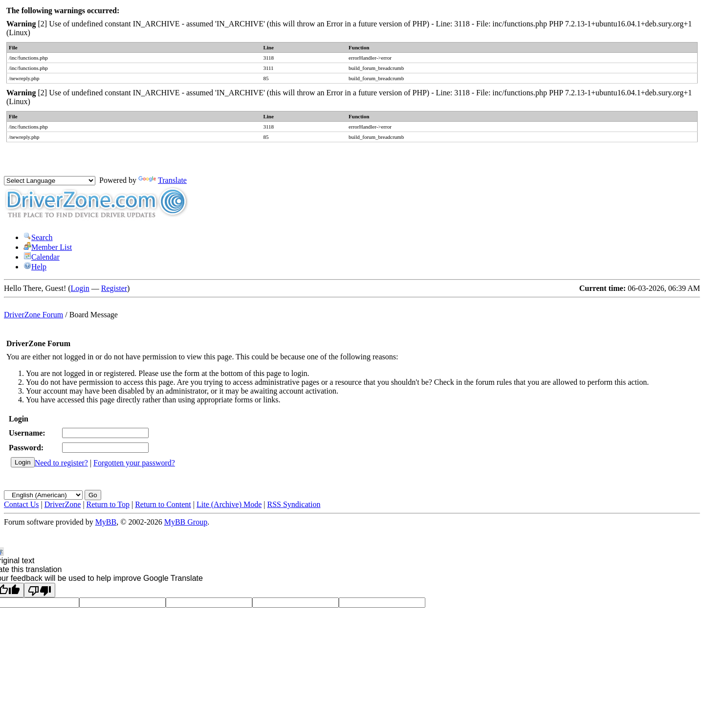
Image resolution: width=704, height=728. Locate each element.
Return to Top (108, 504)
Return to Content (163, 504)
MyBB (106, 522)
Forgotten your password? (134, 463)
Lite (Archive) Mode (229, 504)
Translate (163, 180)
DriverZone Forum (33, 315)
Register (114, 288)
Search (38, 237)
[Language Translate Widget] (50, 181)
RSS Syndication (294, 504)
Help (35, 267)
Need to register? (61, 463)
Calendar (42, 257)
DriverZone (63, 504)
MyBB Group (186, 522)
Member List (48, 247)
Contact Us (22, 504)
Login (80, 288)
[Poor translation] (40, 590)
